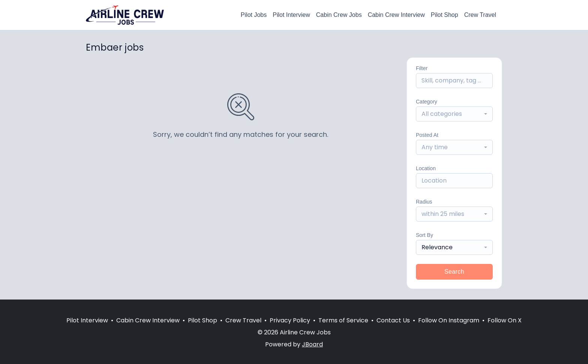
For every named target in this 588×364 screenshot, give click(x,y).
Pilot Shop (445, 15)
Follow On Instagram (449, 320)
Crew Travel (480, 15)
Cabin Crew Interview (396, 15)
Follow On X (505, 320)
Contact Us (393, 320)
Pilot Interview (291, 15)
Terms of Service (343, 320)
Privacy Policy (290, 320)
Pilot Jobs (254, 15)
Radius (424, 202)
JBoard (312, 344)
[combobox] (454, 114)
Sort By (424, 235)
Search (454, 272)
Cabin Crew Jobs (339, 15)
